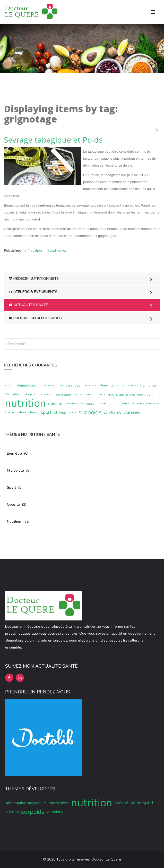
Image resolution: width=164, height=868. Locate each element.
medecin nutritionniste (89, 394)
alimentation (26, 385)
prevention (105, 403)
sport (46, 412)
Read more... (57, 251)
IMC (8, 394)
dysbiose (89, 385)
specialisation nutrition (22, 412)
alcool (10, 385)
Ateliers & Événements (33, 292)
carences (73, 385)
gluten (115, 385)
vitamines (132, 412)
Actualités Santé (28, 305)
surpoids (90, 412)
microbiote (118, 394)
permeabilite (74, 403)
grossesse (130, 385)
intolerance (42, 394)
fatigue (103, 385)
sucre (72, 412)
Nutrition (35, 251)
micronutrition (141, 394)
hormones (148, 385)
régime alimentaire (145, 403)
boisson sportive (51, 385)
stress (60, 412)
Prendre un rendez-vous (35, 318)
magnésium (62, 394)
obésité (55, 403)
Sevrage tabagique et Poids (53, 140)
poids (90, 403)
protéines (122, 403)
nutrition (25, 403)
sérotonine (113, 412)
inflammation (22, 394)
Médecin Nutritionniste (34, 279)
